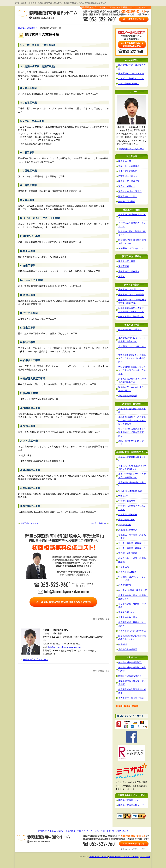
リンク (145, 849)
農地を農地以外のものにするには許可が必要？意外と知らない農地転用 (132, 420)
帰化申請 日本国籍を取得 (130, 491)
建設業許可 (32, 28)
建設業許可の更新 (127, 261)
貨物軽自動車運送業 (128, 396)
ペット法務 (124, 567)
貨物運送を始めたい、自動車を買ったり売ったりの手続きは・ (132, 358)
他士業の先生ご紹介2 (129, 617)
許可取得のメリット (29, 523)
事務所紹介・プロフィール (93, 7)
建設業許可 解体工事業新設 (131, 295)
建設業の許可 (125, 161)
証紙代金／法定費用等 (129, 166)
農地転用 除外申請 (128, 530)
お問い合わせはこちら (134, 19)
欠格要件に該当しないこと (131, 248)
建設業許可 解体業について (131, 290)
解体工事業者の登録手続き (131, 317)
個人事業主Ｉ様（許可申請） (132, 698)
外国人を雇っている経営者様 (132, 631)
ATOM (135, 706)
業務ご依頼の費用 (127, 520)
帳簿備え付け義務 (127, 202)
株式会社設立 (125, 525)
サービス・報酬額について (123, 7)
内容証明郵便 (125, 585)
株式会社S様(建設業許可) (130, 676)
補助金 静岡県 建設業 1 (132, 543)
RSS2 (127, 706)
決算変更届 (124, 266)
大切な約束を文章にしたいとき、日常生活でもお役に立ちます (132, 370)
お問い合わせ (122, 831)
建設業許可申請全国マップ (131, 805)
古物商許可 (124, 496)
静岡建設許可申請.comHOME (51, 831)
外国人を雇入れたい (128, 572)
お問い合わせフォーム (129, 84)
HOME (142, 7)
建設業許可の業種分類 (129, 181)
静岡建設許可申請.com (29, 13)
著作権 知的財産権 (128, 553)
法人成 (122, 277)
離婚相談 (123, 644)
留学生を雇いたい (127, 612)
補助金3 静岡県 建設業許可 (133, 590)
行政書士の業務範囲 (128, 515)
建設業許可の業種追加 (129, 271)
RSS (119, 706)
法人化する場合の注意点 (130, 191)
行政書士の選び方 (127, 501)
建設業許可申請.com (128, 800)
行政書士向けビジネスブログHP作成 (124, 857)
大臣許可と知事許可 (128, 171)
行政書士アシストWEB (98, 857)
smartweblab (145, 857)
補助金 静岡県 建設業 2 (132, 548)
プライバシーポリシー (130, 849)
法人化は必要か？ (99, 523)
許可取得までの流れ (128, 196)
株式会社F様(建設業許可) (130, 662)
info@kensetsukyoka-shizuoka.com (65, 647)
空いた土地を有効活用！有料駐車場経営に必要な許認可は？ (132, 432)
